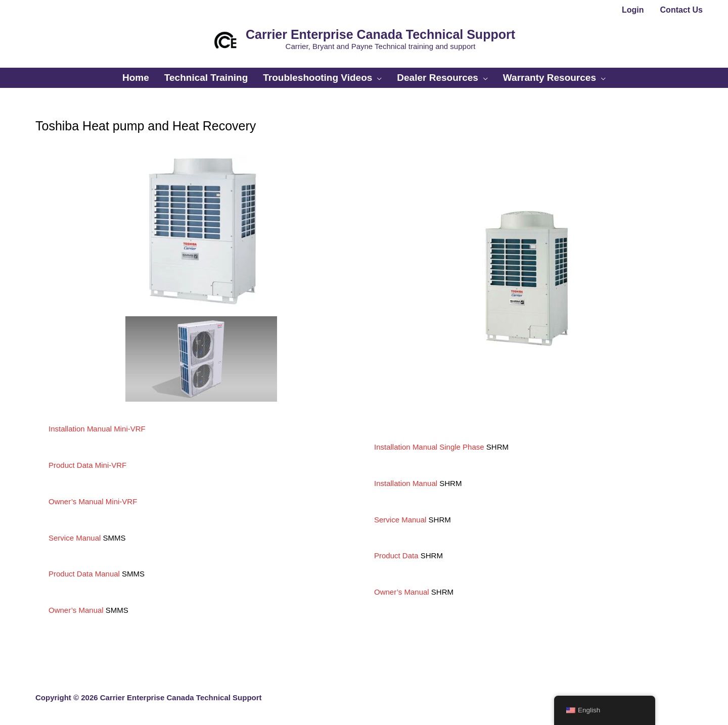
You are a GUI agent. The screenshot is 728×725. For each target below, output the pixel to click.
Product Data (396, 555)
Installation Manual (406, 483)
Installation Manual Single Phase (429, 447)
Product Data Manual (84, 574)
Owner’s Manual (76, 610)
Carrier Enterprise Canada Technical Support (380, 34)
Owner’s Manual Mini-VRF (93, 501)
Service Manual (75, 538)
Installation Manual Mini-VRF (97, 429)
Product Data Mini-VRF (87, 465)
